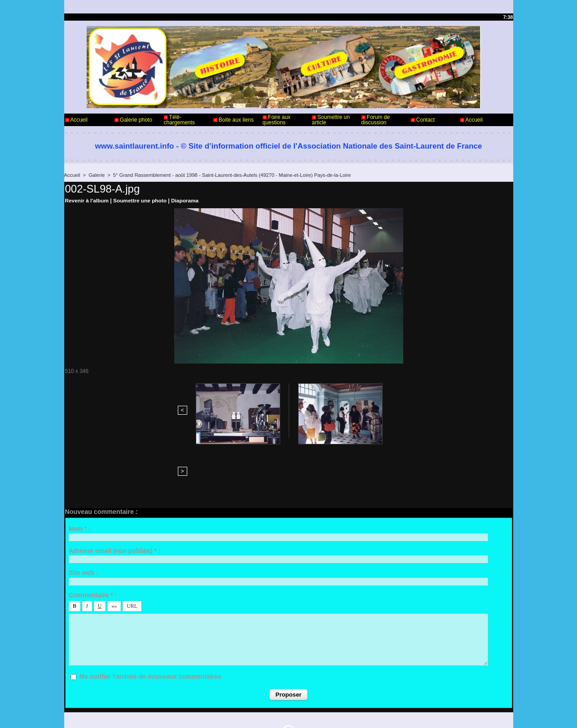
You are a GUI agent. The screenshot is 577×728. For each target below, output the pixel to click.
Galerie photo (133, 120)
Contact (423, 120)
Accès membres (271, 714)
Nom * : (80, 468)
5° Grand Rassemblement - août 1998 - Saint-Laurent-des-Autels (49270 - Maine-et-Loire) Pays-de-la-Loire (230, 175)
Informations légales (314, 691)
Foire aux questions (277, 120)
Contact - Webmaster (90, 691)
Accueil (76, 120)
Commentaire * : (93, 535)
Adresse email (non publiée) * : (115, 491)
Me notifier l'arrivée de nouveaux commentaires (150, 616)
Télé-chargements (179, 120)
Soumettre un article (331, 120)
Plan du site (311, 714)
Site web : (83, 513)
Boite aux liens (233, 120)
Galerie (96, 175)
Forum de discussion (376, 120)
